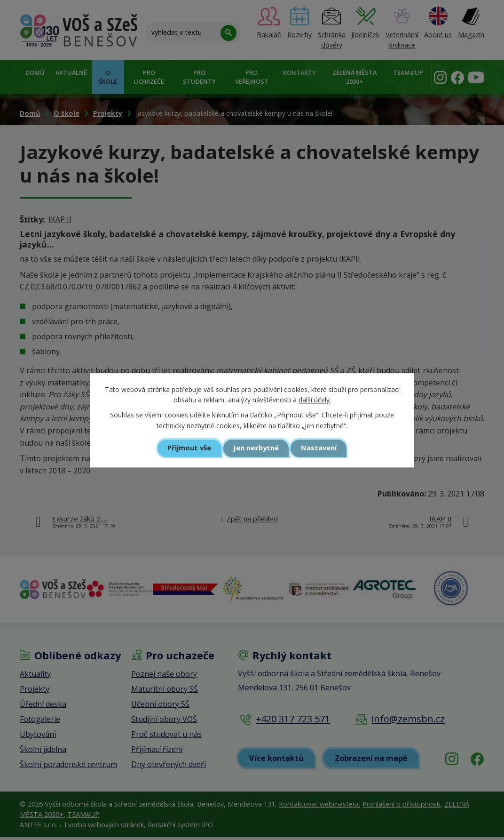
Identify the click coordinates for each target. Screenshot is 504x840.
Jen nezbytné (256, 448)
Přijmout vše (189, 448)
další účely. (315, 400)
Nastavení (320, 448)
